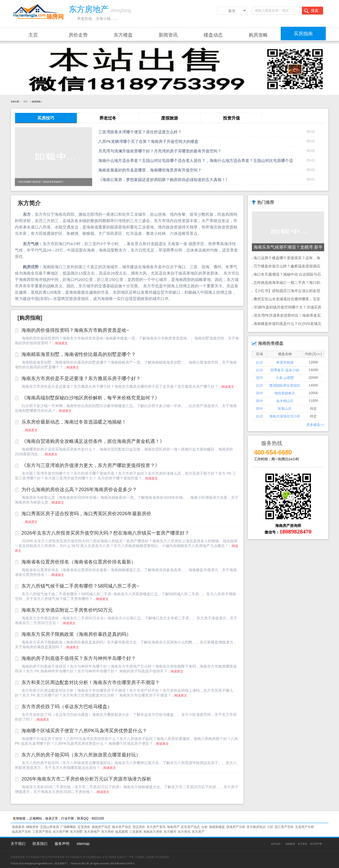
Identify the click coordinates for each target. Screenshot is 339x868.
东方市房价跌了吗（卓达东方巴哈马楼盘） (67, 707)
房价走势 (78, 35)
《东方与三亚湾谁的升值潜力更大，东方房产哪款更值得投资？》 (91, 465)
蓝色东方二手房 (125, 857)
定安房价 (84, 827)
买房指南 (303, 34)
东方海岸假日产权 (35, 857)
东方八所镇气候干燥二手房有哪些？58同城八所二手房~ (80, 586)
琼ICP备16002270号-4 (122, 863)
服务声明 (62, 844)
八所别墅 (149, 857)
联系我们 (40, 844)
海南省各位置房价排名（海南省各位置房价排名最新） (79, 562)
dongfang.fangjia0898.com (38, 863)
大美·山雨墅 (285, 378)
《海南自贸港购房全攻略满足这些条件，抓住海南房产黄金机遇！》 (93, 441)
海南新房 (18, 827)
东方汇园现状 (109, 857)
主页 (33, 35)
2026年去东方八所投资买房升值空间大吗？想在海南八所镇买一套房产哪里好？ (105, 533)
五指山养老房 (50, 827)
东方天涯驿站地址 (92, 857)
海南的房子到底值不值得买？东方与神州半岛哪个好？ (79, 658)
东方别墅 (76, 832)
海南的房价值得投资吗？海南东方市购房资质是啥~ (75, 330)
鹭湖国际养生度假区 (285, 385)
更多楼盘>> (315, 425)
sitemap (83, 844)
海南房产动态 (101, 827)
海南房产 (173, 827)
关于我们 (18, 844)
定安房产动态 (190, 827)
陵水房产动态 (122, 827)
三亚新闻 (136, 832)
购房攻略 (258, 35)
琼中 (260, 378)
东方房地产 (92, 832)
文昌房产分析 (305, 827)
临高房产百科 (21, 832)
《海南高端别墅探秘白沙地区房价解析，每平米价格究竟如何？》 (91, 398)
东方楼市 (170, 832)
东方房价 (108, 832)
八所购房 (139, 857)
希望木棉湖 (285, 362)
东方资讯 (184, 832)
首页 (25, 102)
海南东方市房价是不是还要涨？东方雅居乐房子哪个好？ (81, 378)
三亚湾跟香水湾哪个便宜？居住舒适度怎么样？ (140, 132)
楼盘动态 (213, 35)
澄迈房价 (139, 827)
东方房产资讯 (156, 827)
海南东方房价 (153, 832)
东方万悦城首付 (73, 857)
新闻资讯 (168, 35)
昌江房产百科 (284, 827)
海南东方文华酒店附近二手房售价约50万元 (67, 610)
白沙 (260, 362)
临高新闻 (122, 832)
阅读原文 (61, 343)
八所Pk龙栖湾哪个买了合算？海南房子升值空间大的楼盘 (148, 141)
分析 (204, 827)
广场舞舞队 (68, 827)
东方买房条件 (162, 857)
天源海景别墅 (18, 857)
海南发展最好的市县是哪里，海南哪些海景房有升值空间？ (150, 170)
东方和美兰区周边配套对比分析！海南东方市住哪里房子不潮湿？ (91, 682)
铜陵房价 (32, 827)
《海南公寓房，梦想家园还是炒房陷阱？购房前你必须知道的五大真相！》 (164, 180)
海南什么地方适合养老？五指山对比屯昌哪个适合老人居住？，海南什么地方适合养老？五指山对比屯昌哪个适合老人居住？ (208, 160)
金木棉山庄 (285, 401)
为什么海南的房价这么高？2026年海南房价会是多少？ (79, 490)
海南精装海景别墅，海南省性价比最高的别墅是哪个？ (79, 354)
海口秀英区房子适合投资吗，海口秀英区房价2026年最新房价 (86, 514)
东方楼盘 (123, 35)
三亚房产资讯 (42, 832)
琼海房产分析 (236, 827)
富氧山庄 (285, 409)
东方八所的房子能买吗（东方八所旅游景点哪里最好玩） (81, 755)
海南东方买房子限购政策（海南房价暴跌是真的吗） (76, 634)
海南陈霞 (290, 844)
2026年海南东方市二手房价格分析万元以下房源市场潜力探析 (86, 779)
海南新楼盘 (217, 827)
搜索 (311, 11)
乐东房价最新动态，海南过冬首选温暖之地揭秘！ (74, 422)
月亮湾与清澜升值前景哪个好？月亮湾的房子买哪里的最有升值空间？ (160, 151)
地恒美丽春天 (285, 393)
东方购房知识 (256, 827)
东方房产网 (61, 832)
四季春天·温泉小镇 (285, 370)
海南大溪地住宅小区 (285, 416)
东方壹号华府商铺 (55, 857)
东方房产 (198, 832)
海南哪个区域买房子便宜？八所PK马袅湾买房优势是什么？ (84, 731)
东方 (232, 11)
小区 (270, 827)
